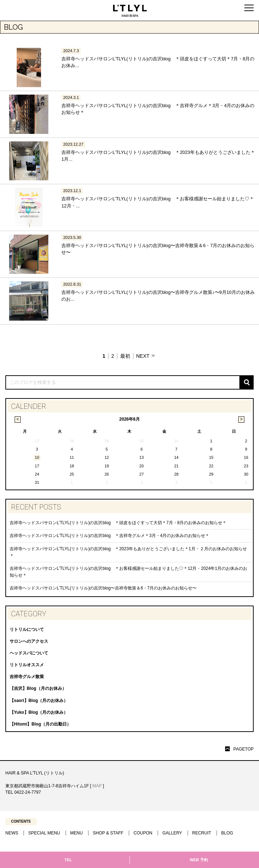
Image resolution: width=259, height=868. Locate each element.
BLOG (227, 833)
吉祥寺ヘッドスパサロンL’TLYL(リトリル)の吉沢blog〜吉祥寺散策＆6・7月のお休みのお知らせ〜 (103, 588)
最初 (125, 356)
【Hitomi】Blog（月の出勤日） (40, 724)
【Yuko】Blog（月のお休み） (39, 712)
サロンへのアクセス (29, 641)
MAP (97, 786)
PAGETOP (243, 749)
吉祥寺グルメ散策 (27, 677)
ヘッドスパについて (29, 653)
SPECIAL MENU (44, 833)
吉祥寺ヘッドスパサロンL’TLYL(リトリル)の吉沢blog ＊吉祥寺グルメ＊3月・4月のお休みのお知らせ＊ (110, 536)
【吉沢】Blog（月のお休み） (38, 688)
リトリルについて (27, 629)
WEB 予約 (199, 860)
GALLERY (172, 833)
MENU (77, 833)
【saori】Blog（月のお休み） (39, 701)
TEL (68, 860)
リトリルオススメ (27, 665)
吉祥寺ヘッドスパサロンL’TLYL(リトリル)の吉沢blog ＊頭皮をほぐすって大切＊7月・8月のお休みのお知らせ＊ (118, 523)
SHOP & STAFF (108, 833)
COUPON (143, 833)
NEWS (12, 833)
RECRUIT (202, 833)
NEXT (143, 356)
